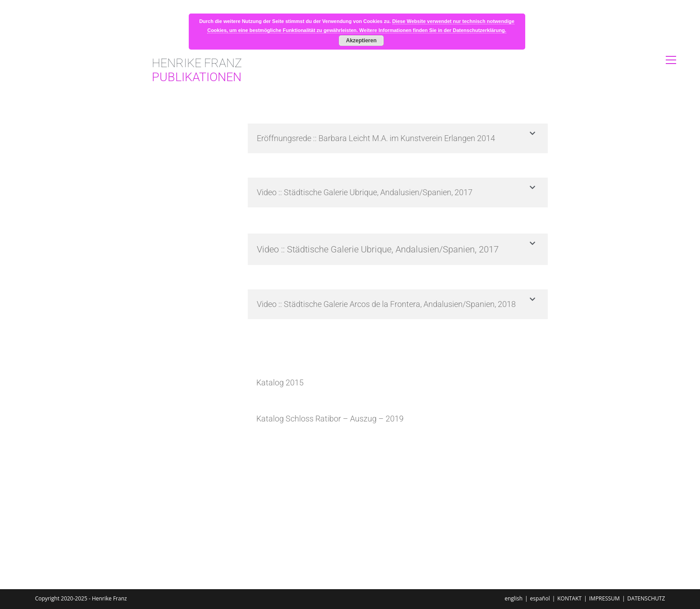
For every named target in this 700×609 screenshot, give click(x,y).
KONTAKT (569, 598)
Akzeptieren (361, 41)
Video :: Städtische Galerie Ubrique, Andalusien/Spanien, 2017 (365, 192)
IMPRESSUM (605, 598)
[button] (398, 138)
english (514, 598)
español (540, 598)
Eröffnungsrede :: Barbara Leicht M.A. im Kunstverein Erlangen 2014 (376, 138)
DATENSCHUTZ (646, 598)
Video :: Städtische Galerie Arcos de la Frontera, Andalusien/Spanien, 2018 (386, 304)
